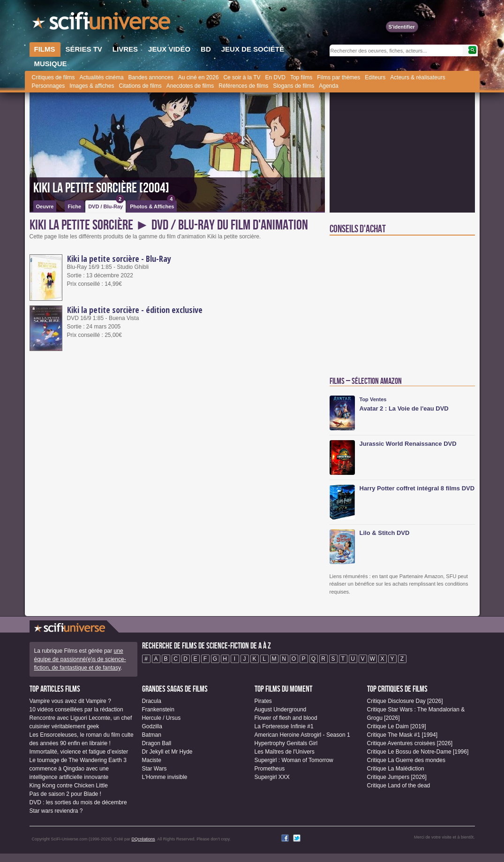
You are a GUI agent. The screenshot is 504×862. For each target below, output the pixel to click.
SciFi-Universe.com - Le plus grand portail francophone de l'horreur (102, 23)
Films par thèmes (339, 77)
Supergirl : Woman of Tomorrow (294, 760)
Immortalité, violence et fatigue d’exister (79, 752)
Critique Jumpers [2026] (397, 777)
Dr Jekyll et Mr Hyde (167, 752)
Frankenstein (158, 709)
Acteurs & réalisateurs (417, 77)
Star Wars (154, 769)
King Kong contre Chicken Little (69, 786)
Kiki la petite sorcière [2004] (101, 188)
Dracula (152, 701)
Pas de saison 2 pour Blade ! (65, 794)
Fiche (74, 206)
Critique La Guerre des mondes (406, 760)
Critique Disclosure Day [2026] (405, 701)
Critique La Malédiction (396, 769)
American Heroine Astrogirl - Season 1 (302, 735)
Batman (152, 735)
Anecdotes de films (190, 86)
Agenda (328, 86)
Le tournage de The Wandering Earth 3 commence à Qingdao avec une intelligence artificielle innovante (78, 769)
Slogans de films (293, 86)
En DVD (275, 77)
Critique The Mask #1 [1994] (402, 735)
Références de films (243, 86)
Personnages (49, 86)
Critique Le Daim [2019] (397, 726)
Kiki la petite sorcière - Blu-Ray (119, 259)
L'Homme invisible (165, 777)
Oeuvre (45, 206)
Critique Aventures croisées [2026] (410, 743)
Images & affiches (92, 86)
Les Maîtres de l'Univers (285, 752)
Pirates (263, 701)
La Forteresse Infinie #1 (284, 726)
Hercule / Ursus (162, 718)
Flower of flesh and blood (286, 718)
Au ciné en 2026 (199, 77)
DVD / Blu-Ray (106, 205)
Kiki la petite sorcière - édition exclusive (135, 310)
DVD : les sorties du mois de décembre (78, 802)
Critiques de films (53, 77)
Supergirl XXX (272, 777)
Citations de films (140, 86)
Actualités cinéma (102, 77)
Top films (301, 77)
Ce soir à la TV (242, 77)
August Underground (281, 709)
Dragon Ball (157, 743)
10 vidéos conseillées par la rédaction (76, 709)
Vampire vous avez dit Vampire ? (70, 701)
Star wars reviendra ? (56, 811)
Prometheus (270, 769)
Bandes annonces (151, 77)
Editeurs (375, 77)
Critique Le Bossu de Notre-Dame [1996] (418, 752)
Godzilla (152, 726)
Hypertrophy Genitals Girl (286, 743)
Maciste (152, 760)
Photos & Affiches (153, 205)
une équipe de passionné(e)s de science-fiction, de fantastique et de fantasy (80, 659)
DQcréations (143, 839)
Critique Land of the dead (399, 786)
